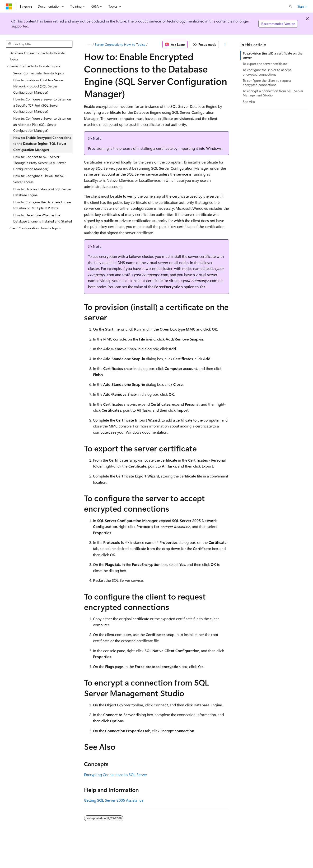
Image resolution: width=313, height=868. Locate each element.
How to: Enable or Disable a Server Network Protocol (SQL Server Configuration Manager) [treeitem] (38, 86)
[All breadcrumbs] (88, 45)
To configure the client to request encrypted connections (267, 83)
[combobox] (39, 44)
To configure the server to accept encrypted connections (267, 72)
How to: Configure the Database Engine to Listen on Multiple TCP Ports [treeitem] (42, 205)
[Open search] (291, 6)
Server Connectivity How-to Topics (120, 44)
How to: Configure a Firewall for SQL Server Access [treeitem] (40, 179)
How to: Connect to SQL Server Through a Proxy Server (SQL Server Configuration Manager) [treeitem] (40, 163)
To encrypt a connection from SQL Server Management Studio (273, 93)
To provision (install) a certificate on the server (273, 55)
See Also (249, 102)
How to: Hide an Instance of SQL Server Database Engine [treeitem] (42, 192)
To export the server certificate (265, 64)
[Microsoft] (9, 6)
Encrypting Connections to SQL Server (116, 775)
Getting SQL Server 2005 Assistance (114, 800)
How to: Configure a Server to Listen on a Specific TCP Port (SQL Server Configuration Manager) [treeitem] (42, 105)
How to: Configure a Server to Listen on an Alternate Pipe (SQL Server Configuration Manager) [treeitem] (42, 124)
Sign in (302, 6)
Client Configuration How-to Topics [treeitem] (35, 228)
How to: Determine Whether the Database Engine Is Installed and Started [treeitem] (43, 218)
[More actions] (225, 45)
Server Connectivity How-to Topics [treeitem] (39, 73)
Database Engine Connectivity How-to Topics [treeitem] (37, 56)
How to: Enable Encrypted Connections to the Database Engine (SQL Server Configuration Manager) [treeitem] (42, 144)
